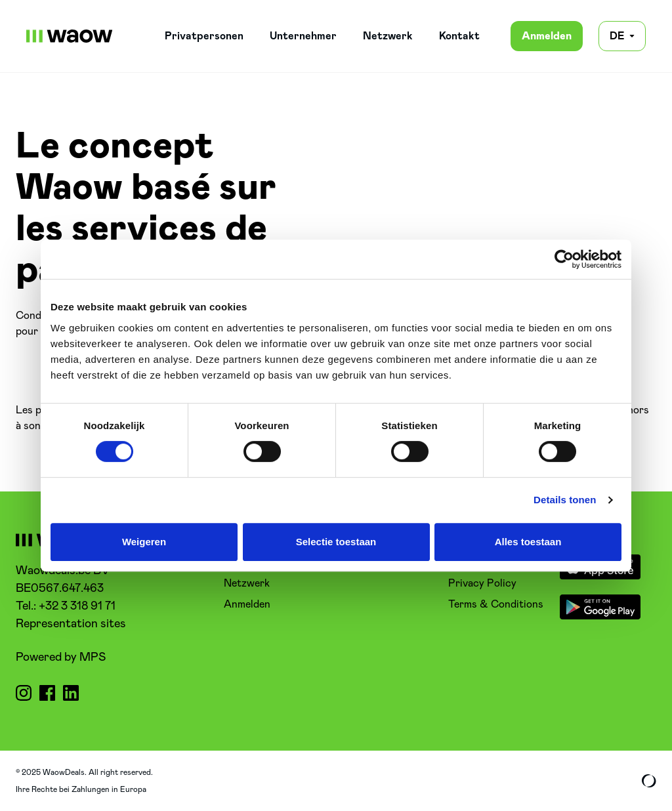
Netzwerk (388, 36)
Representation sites (71, 624)
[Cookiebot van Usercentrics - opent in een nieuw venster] (564, 259)
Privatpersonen (204, 36)
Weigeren (144, 542)
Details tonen (565, 500)
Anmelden (547, 36)
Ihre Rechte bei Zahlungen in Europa (81, 789)
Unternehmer (303, 36)
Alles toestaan (528, 542)
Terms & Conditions (496, 604)
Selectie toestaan (336, 542)
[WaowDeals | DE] (70, 36)
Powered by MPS (61, 657)
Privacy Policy (482, 583)
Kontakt (459, 36)
